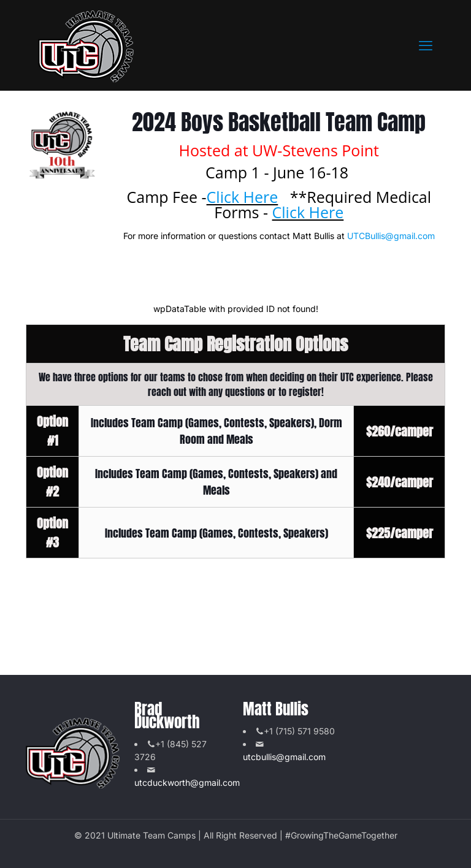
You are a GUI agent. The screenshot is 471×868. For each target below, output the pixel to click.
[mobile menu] (426, 45)
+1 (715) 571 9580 (299, 731)
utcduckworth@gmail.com (187, 782)
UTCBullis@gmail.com (391, 236)
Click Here (243, 197)
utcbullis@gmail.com (284, 757)
